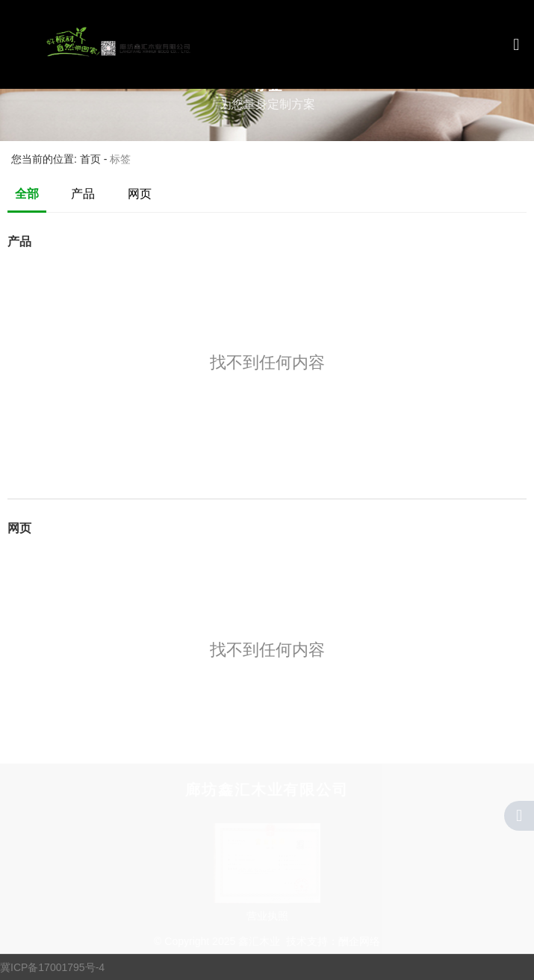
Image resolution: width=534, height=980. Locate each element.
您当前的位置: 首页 (58, 160)
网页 (140, 194)
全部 (27, 194)
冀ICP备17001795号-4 (52, 967)
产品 (83, 194)
